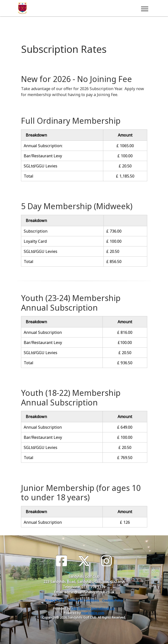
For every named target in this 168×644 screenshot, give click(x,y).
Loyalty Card (35, 241)
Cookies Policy (113, 600)
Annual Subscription (43, 332)
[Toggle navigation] (144, 8)
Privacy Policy (55, 600)
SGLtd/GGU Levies (41, 166)
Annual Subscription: (43, 146)
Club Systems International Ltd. (93, 609)
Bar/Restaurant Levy (43, 156)
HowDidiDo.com (93, 613)
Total (29, 176)
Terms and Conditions (83, 600)
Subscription (36, 231)
